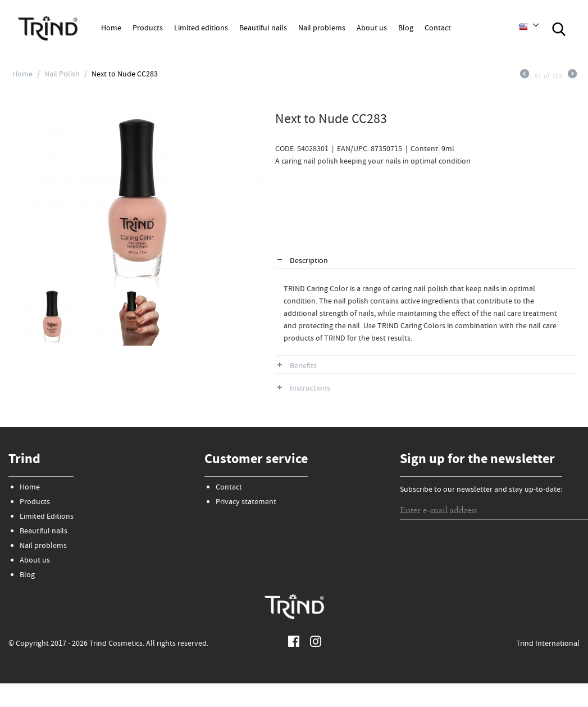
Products (148, 29)
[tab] (426, 262)
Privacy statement (246, 502)
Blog (406, 29)
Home (111, 29)
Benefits (303, 366)
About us (372, 29)
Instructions (310, 389)
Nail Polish (62, 75)
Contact (438, 29)
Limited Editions (47, 517)
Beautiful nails (263, 29)
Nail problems (322, 29)
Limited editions (201, 29)
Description (309, 261)
